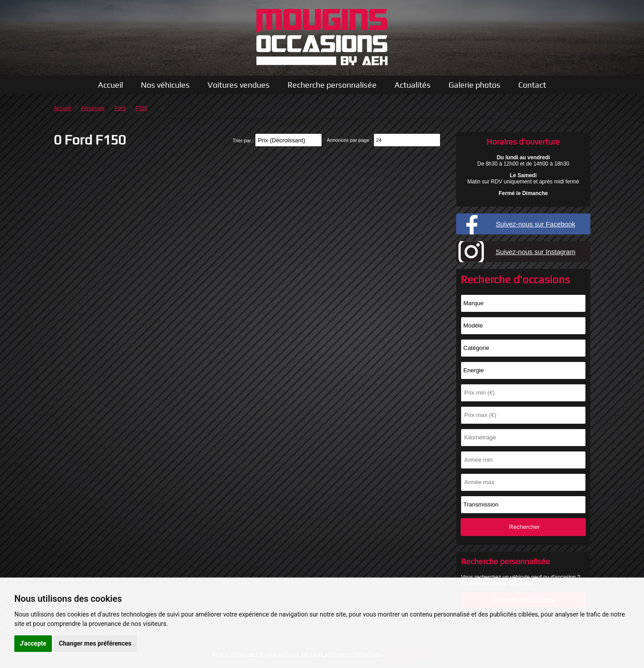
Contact (532, 85)
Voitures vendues (239, 85)
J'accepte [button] (33, 643)
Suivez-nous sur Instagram (535, 252)
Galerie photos (475, 85)
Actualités (413, 85)
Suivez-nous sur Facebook (536, 224)
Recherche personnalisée (332, 85)
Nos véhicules (165, 85)
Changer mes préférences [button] (95, 643)
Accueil (110, 85)
